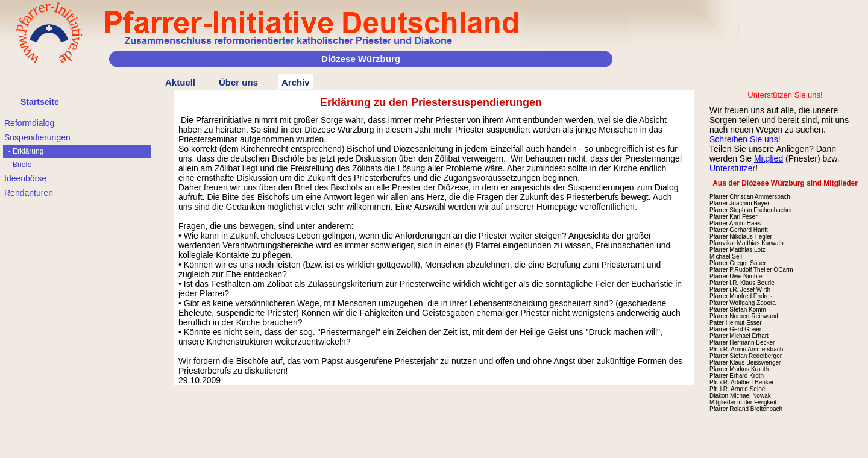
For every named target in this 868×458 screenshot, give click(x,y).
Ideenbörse (25, 178)
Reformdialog (29, 123)
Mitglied (769, 158)
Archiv (296, 82)
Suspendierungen (37, 137)
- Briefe (18, 165)
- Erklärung (24, 151)
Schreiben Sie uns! (745, 139)
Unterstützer (732, 168)
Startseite (40, 102)
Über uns (238, 82)
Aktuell (180, 82)
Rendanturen (29, 193)
